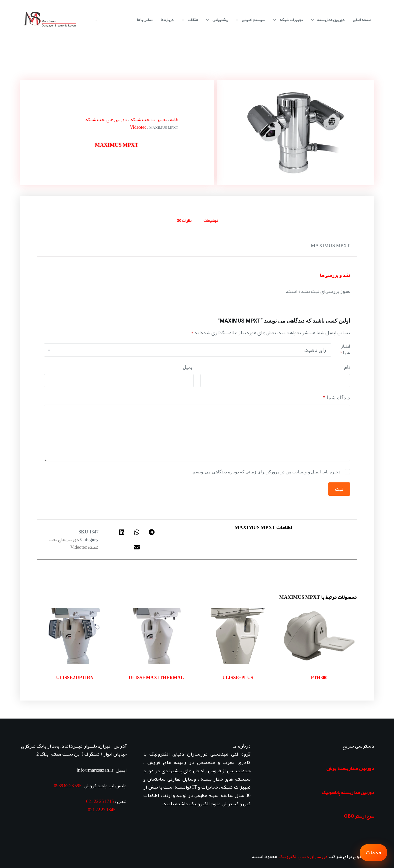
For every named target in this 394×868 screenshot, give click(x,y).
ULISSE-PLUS (238, 678)
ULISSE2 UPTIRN (75, 678)
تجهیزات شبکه (286, 20)
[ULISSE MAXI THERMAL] (156, 636)
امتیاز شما (345, 350)
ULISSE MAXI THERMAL (156, 678)
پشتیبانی (215, 20)
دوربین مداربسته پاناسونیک (348, 792)
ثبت (339, 489)
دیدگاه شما (337, 398)
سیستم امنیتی (249, 20)
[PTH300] (319, 636)
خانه (174, 119)
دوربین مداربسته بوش (350, 768)
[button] (152, 532)
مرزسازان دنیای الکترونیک (303, 856)
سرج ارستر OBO (359, 816)
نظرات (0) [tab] (184, 221)
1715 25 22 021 (100, 801)
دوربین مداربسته (326, 20)
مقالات (188, 20)
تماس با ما (145, 20)
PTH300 (319, 678)
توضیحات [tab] (210, 221)
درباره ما (167, 20)
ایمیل (188, 367)
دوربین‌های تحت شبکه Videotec (116, 123)
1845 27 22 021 (101, 810)
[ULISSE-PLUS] (238, 636)
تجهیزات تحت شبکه (149, 119)
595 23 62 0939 (67, 786)
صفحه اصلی (362, 20)
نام (347, 367)
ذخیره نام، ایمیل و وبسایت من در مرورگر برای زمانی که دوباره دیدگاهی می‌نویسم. (266, 472)
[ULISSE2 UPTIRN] (75, 636)
